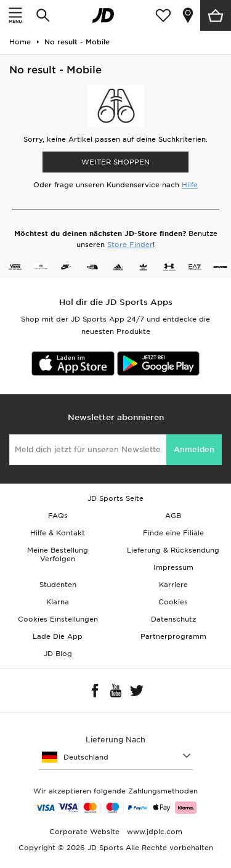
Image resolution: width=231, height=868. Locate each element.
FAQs (58, 516)
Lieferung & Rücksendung (173, 550)
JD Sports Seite (115, 498)
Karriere (173, 585)
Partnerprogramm (173, 636)
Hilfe (190, 185)
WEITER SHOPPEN (115, 162)
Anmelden (194, 449)
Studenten (58, 585)
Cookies (173, 602)
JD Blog (58, 654)
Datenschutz (173, 619)
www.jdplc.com (153, 832)
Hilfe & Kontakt (58, 533)
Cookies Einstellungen (58, 619)
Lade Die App (58, 636)
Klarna (58, 602)
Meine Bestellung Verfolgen (58, 554)
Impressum (173, 567)
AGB (173, 516)
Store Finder (130, 245)
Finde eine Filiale (173, 533)
